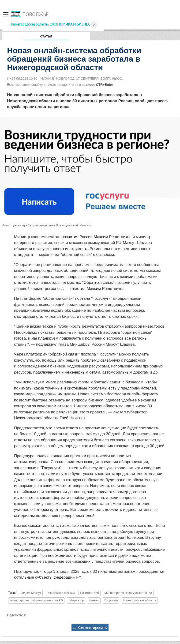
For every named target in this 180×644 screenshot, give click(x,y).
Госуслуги (111, 600)
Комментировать (90, 628)
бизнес (94, 600)
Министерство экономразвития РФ (128, 593)
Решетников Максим (61, 593)
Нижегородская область (29, 24)
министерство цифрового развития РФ (36, 600)
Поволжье (36, 14)
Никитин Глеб (89, 593)
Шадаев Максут (30, 593)
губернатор (76, 600)
